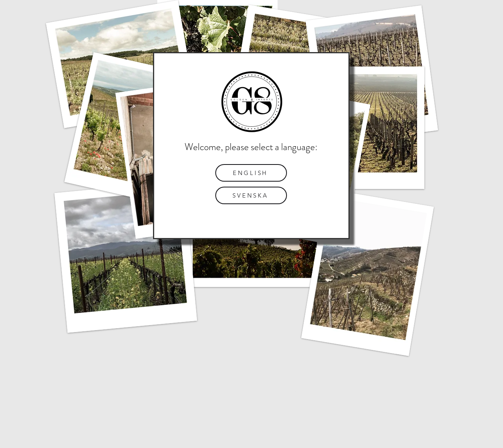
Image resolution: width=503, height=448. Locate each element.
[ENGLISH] (251, 173)
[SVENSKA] (251, 195)
